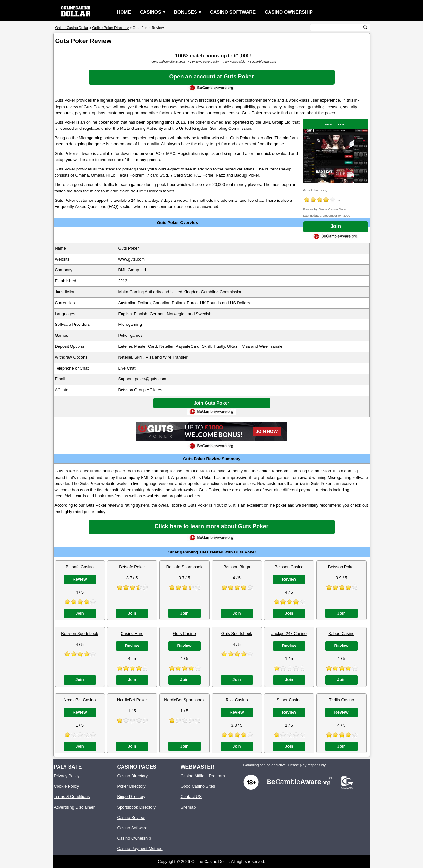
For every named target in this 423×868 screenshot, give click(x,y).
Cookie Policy (67, 786)
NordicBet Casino (80, 700)
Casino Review (131, 817)
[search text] (337, 28)
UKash (233, 346)
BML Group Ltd (132, 270)
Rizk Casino (237, 700)
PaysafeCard (187, 346)
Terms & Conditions (72, 796)
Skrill (206, 346)
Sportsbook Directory (137, 807)
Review (79, 579)
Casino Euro (132, 633)
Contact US (191, 796)
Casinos (151, 12)
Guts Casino (184, 633)
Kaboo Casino (341, 633)
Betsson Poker (341, 567)
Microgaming (130, 324)
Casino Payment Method (140, 848)
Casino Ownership (289, 12)
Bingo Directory (131, 796)
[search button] (365, 27)
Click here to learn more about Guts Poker (212, 526)
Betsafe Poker (132, 567)
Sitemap (188, 807)
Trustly (219, 346)
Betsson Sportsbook (80, 633)
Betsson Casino (289, 567)
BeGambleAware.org (263, 62)
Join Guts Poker (211, 403)
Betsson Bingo (237, 567)
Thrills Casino (342, 700)
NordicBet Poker (132, 700)
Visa (246, 346)
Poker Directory (132, 786)
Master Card (145, 346)
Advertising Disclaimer (74, 807)
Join (336, 226)
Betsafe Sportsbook (185, 567)
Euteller (125, 346)
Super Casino (289, 700)
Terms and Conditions (164, 62)
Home (124, 12)
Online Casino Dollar (210, 861)
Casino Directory (133, 776)
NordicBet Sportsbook (184, 700)
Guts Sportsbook (237, 633)
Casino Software (233, 12)
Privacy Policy (67, 776)
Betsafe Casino (80, 567)
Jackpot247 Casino (289, 633)
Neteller (166, 346)
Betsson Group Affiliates (140, 390)
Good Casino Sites (198, 786)
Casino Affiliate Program (203, 776)
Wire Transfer (272, 346)
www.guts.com (336, 124)
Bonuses (186, 12)
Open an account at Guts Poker (211, 77)
